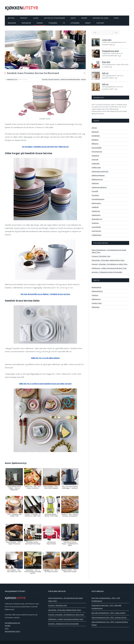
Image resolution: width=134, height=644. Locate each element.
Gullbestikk (96, 163)
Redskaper (26, 23)
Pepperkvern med (110, 51)
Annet (88, 23)
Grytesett (95, 159)
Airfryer (94, 128)
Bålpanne (95, 144)
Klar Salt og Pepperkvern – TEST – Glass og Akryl (108, 613)
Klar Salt (106, 62)
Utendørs (75, 23)
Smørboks (95, 223)
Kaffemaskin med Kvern (100, 171)
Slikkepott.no (96, 299)
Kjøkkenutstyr (12, 79)
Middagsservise (97, 179)
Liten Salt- (107, 40)
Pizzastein (95, 195)
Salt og (105, 73)
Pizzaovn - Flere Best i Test (101, 256)
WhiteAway (96, 307)
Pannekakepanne (98, 199)
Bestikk (11, 18)
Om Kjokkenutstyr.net (12, 623)
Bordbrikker (96, 136)
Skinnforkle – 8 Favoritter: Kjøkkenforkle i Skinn (108, 260)
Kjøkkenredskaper (98, 175)
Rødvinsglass (96, 203)
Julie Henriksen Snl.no (12, 631)
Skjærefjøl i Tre (97, 219)
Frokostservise (97, 152)
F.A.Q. (7, 628)
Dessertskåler (97, 148)
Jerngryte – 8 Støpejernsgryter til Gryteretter (107, 272)
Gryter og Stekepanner (54, 18)
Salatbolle (95, 207)
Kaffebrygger (96, 167)
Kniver (84, 18)
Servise (40, 23)
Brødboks (95, 140)
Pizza (116, 18)
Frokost (24, 18)
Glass (36, 18)
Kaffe (73, 18)
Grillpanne (95, 156)
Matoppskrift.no (97, 291)
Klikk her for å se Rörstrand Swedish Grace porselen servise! (45, 384)
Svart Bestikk (96, 227)
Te (64, 23)
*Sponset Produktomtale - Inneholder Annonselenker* (61, 79)
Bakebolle (95, 132)
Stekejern (53, 23)
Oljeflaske (95, 183)
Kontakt (100, 23)
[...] (114, 45)
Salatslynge (96, 211)
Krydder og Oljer (100, 18)
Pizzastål (95, 191)
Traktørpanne (97, 235)
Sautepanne (96, 215)
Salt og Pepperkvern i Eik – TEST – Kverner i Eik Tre (109, 617)
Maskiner (12, 23)
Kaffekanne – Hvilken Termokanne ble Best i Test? (109, 268)
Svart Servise (96, 231)
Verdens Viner (97, 303)
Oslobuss (95, 295)
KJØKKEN (21, 8)
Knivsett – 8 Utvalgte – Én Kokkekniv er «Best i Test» (110, 264)
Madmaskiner (97, 287)
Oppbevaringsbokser (99, 187)
